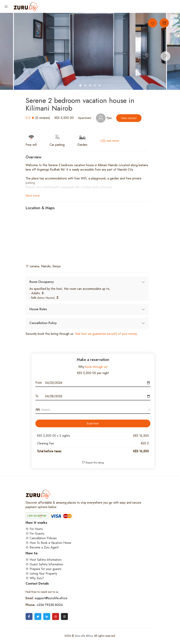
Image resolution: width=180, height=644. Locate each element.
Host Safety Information (44, 560)
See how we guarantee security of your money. (106, 334)
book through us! (96, 367)
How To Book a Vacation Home (48, 543)
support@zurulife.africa (51, 598)
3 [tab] (90, 86)
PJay (104, 118)
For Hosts (34, 529)
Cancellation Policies (41, 538)
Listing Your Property (41, 574)
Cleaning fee (45, 443)
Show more (33, 196)
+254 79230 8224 (50, 605)
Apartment (85, 118)
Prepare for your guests (43, 569)
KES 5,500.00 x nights (53, 436)
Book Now (93, 424)
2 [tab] (86, 86)
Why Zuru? (35, 578)
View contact (129, 118)
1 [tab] (81, 86)
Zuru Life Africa (84, 636)
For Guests (35, 534)
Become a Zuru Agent (42, 547)
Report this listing (93, 463)
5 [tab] (100, 86)
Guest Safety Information (44, 564)
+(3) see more (109, 141)
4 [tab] (95, 86)
